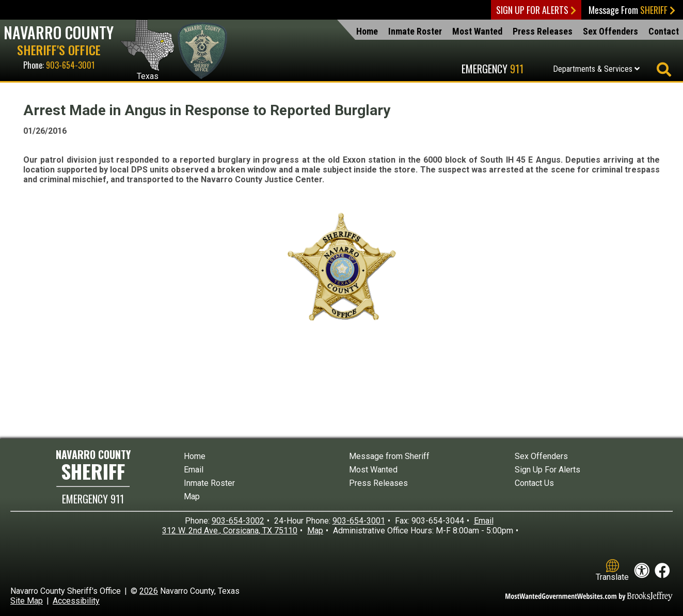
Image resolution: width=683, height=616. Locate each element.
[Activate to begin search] (664, 70)
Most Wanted (477, 31)
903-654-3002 (238, 521)
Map (192, 496)
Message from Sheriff (389, 456)
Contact (664, 31)
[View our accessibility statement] (642, 571)
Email (194, 470)
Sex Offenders (610, 31)
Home (367, 31)
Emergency (493, 69)
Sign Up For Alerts (536, 10)
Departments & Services (596, 69)
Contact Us (534, 483)
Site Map (27, 601)
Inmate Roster (415, 31)
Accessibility (76, 601)
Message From (632, 10)
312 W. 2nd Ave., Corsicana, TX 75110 (230, 531)
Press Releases (543, 31)
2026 (149, 591)
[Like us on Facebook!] (662, 571)
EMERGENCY (93, 499)
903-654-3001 (70, 65)
